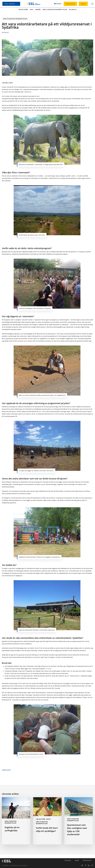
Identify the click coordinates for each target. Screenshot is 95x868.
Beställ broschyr (87, 860)
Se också (49, 669)
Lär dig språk (41, 819)
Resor (48, 819)
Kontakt (77, 860)
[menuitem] (58, 4)
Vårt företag (68, 860)
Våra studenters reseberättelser (15, 19)
